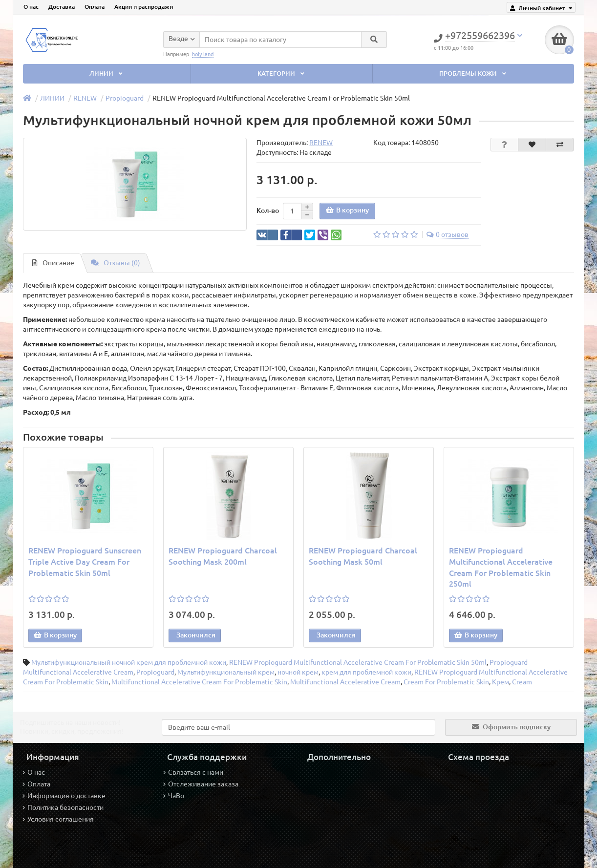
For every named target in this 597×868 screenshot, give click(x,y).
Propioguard (125, 98)
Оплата (95, 7)
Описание (53, 263)
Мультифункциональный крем (226, 672)
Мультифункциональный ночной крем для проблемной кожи (129, 662)
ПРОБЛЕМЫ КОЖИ (474, 74)
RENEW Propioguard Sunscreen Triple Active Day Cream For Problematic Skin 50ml (85, 562)
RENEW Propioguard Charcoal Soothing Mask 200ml (223, 556)
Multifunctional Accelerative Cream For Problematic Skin (199, 682)
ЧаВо (174, 796)
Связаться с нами (193, 772)
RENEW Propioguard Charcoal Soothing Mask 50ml (363, 556)
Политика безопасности (63, 807)
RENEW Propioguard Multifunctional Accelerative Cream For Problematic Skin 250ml (501, 567)
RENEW (85, 98)
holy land (203, 54)
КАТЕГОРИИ (282, 74)
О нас (31, 7)
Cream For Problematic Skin (446, 682)
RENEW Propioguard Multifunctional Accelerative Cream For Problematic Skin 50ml (358, 662)
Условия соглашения (58, 819)
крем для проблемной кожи (366, 672)
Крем (501, 682)
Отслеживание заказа (201, 784)
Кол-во (268, 211)
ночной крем (298, 672)
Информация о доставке (64, 796)
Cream (522, 682)
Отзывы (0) (116, 263)
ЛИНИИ (107, 74)
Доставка (62, 7)
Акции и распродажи (144, 7)
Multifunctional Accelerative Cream (345, 682)
